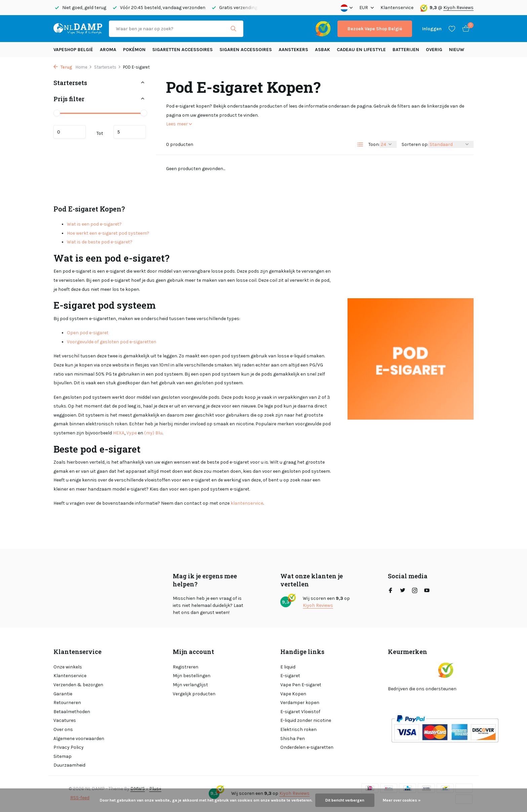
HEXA (119, 433)
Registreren (186, 667)
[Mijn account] (432, 29)
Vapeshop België (73, 50)
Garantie (63, 694)
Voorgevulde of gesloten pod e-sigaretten (112, 342)
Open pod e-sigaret (88, 333)
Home (84, 67)
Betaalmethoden (72, 712)
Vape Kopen (293, 694)
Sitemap (63, 756)
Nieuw (457, 50)
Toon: (374, 144)
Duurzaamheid (69, 765)
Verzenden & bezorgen (78, 685)
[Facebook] (391, 591)
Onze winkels (68, 667)
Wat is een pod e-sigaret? (94, 224)
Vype (132, 433)
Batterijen (406, 50)
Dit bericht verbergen (345, 800)
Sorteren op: (415, 144)
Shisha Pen (293, 739)
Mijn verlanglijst (190, 685)
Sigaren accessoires (246, 50)
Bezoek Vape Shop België (375, 29)
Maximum (130, 132)
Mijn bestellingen (192, 676)
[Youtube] (427, 591)
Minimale (70, 132)
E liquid (288, 667)
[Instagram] (415, 591)
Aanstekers (293, 50)
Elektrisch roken (298, 729)
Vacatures (65, 720)
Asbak (322, 50)
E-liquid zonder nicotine (306, 720)
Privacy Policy (69, 747)
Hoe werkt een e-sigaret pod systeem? (108, 233)
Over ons (63, 729)
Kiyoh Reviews (458, 8)
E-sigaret (290, 676)
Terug (63, 67)
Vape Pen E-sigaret (301, 685)
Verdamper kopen (300, 703)
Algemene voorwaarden (79, 739)
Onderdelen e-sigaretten (307, 747)
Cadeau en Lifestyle (361, 50)
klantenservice (247, 503)
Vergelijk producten (194, 694)
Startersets (108, 67)
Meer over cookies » (402, 800)
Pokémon (134, 50)
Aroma (108, 50)
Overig (434, 50)
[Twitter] (403, 591)
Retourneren (67, 703)
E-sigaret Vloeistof (300, 712)
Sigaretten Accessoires (183, 50)
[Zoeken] (176, 29)
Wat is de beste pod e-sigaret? (100, 242)
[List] (360, 145)
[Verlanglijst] (452, 29)
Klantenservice (397, 8)
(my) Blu (153, 433)
